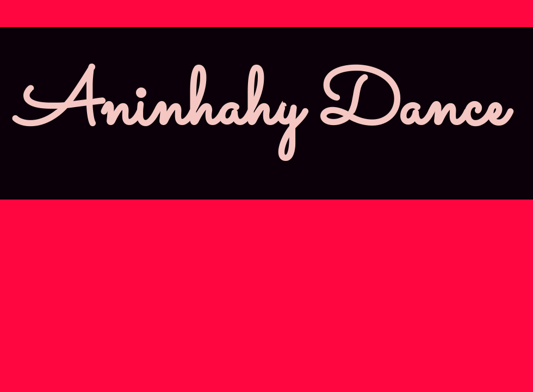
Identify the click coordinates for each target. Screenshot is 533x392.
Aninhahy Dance (261, 108)
